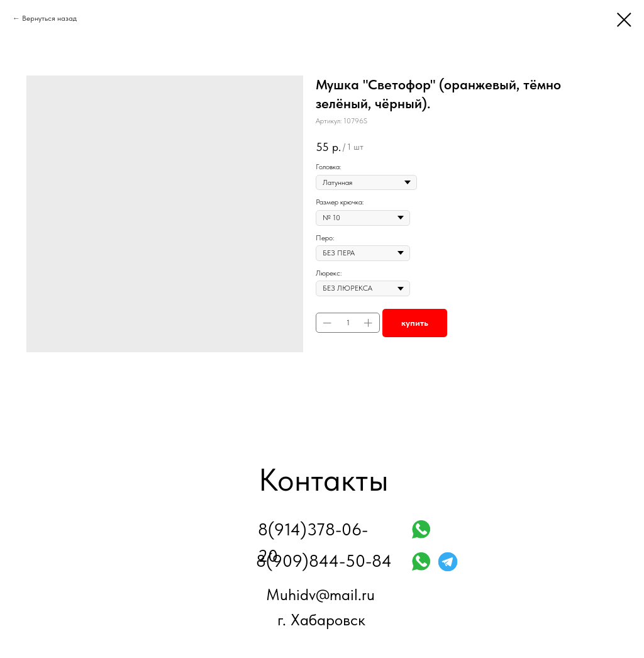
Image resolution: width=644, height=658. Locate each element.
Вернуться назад (49, 18)
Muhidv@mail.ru (320, 594)
